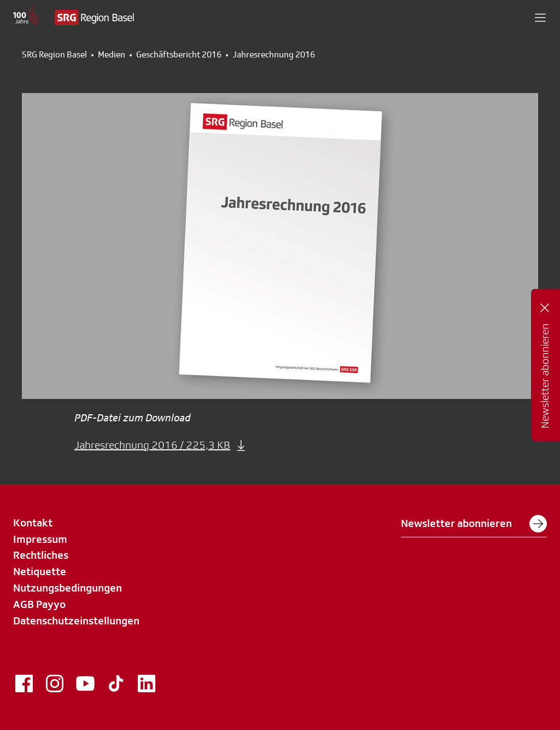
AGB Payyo (39, 604)
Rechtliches (41, 555)
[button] (540, 18)
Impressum (40, 539)
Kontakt (33, 523)
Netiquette (40, 571)
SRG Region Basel (54, 55)
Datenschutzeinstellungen (76, 621)
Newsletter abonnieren (474, 524)
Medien (112, 55)
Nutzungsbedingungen (68, 588)
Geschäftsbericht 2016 (179, 55)
